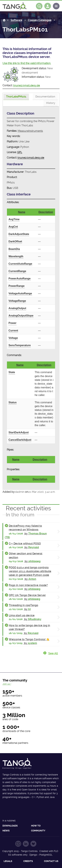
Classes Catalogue (40, 20)
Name (22, 212)
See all (53, 653)
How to (36, 826)
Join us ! (7, 684)
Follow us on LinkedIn (26, 844)
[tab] (16, 97)
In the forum (20, 515)
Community (38, 831)
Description (46, 212)
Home (4, 20)
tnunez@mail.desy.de (27, 85)
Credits (28, 861)
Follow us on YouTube (18, 844)
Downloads (10, 826)
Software (16, 20)
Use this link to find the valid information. (27, 63)
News (6, 831)
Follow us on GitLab (33, 844)
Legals (8, 861)
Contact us (51, 861)
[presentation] (16, 97)
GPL (20, 152)
